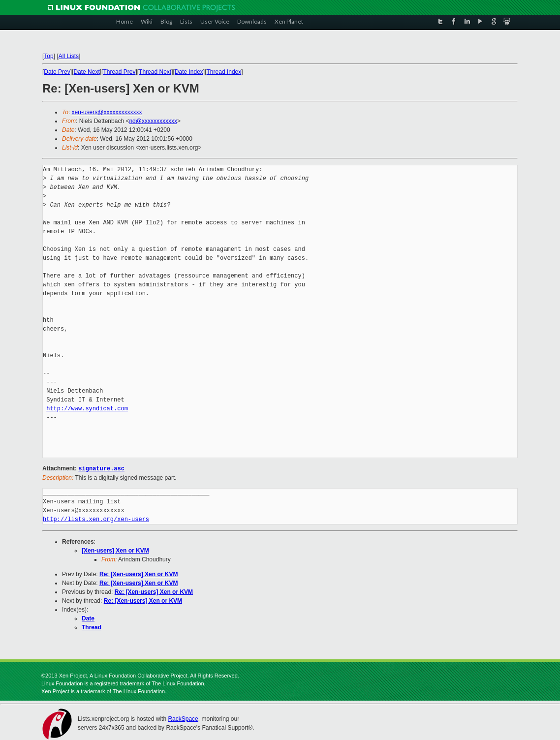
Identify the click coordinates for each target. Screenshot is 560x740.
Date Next (86, 72)
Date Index (189, 72)
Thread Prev (119, 72)
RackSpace (183, 718)
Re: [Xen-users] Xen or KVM (139, 574)
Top (48, 56)
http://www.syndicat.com (87, 409)
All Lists (69, 56)
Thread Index (224, 72)
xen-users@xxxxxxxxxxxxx (107, 112)
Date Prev (57, 72)
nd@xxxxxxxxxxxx (153, 121)
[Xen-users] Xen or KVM (115, 550)
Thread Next (155, 72)
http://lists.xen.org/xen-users (96, 519)
